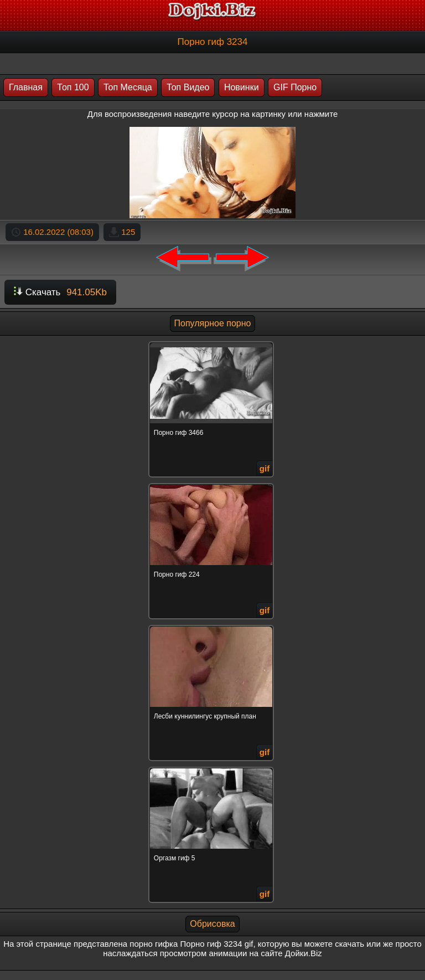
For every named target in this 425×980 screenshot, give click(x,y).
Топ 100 (73, 87)
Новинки (242, 87)
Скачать (60, 292)
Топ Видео (188, 87)
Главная (26, 87)
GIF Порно (295, 87)
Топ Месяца (128, 87)
